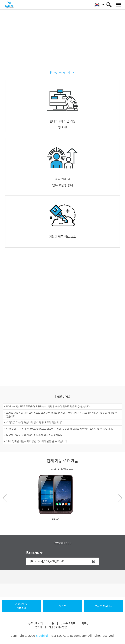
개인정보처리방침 (58, 627)
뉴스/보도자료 (68, 623)
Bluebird (42, 636)
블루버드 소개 (35, 623)
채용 (52, 623)
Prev (5, 498)
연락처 (38, 627)
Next (120, 498)
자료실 (85, 623)
